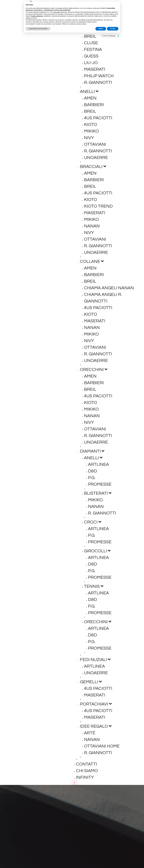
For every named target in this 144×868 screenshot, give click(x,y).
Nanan (92, 226)
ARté (90, 733)
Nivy (89, 138)
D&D (92, 471)
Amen (90, 98)
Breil (90, 36)
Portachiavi (96, 704)
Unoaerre (96, 158)
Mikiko (91, 131)
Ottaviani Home (102, 746)
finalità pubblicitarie (37, 16)
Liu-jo (91, 63)
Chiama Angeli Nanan (109, 288)
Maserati (95, 69)
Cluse (91, 43)
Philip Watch (99, 76)
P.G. (92, 478)
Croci (93, 522)
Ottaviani (95, 144)
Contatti (86, 764)
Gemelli (91, 682)
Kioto (90, 125)
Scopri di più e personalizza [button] (38, 29)
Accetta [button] (113, 29)
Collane (92, 261)
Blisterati (98, 493)
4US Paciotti (98, 118)
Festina (93, 49)
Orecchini (94, 370)
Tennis (94, 586)
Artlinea (98, 464)
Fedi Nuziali (95, 660)
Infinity (85, 777)
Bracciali (93, 167)
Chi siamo (87, 771)
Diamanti (92, 451)
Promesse (100, 484)
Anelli (89, 92)
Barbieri (94, 105)
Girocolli (97, 551)
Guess (91, 56)
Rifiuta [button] (101, 29)
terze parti (57, 12)
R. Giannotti (98, 83)
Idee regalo (96, 726)
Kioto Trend (98, 206)
